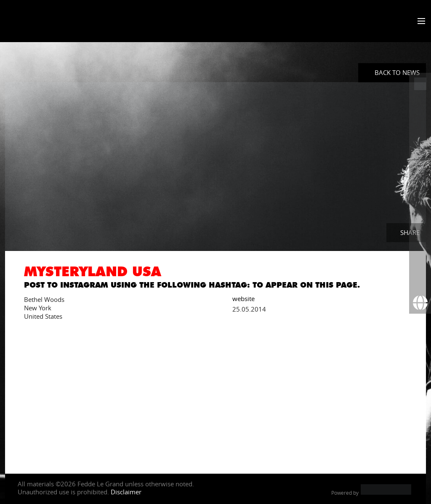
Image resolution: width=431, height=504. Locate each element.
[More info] (420, 259)
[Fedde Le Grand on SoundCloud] (420, 193)
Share (410, 232)
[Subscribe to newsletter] (420, 281)
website (243, 298)
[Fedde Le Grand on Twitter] (420, 128)
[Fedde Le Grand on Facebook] (420, 106)
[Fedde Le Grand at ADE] (420, 84)
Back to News (397, 72)
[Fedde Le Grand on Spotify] (420, 215)
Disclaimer (126, 492)
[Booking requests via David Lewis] (420, 303)
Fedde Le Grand (40, 21)
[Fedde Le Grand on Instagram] (420, 149)
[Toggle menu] (419, 21)
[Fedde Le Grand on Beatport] (420, 237)
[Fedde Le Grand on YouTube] (420, 171)
